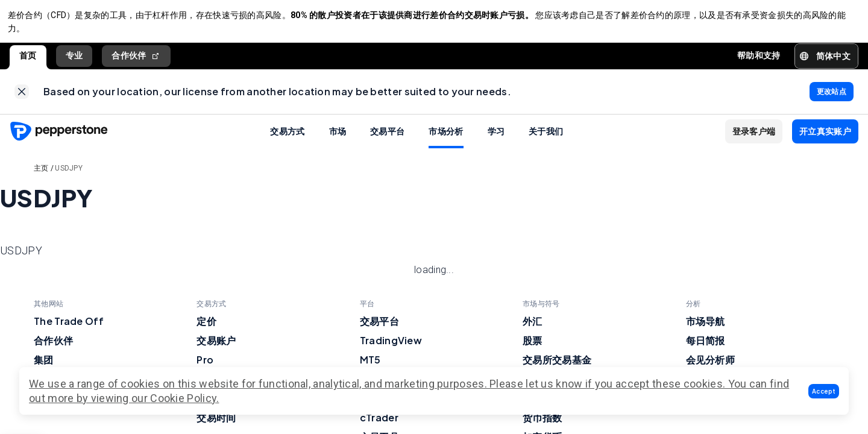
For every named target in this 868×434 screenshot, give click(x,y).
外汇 (533, 329)
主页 (41, 176)
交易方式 (287, 139)
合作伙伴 (136, 60)
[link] (22, 98)
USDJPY (69, 176)
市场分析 (446, 139)
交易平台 (387, 139)
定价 (206, 329)
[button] (824, 391)
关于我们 (546, 139)
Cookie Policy (183, 398)
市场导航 (706, 329)
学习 (496, 139)
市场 (338, 139)
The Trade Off (69, 329)
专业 (74, 60)
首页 (28, 60)
